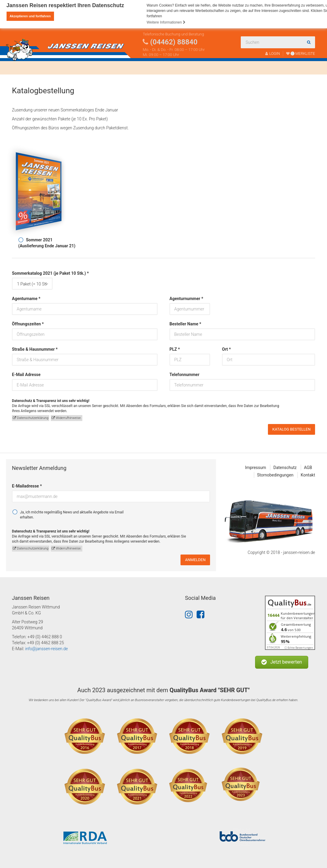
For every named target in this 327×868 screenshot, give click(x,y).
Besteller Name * (185, 324)
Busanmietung (68, 68)
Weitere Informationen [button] (166, 22)
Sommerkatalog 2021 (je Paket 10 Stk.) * (32, 273)
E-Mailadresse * (27, 486)
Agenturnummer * (186, 299)
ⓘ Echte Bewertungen (299, 648)
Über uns (107, 68)
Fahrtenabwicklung (153, 68)
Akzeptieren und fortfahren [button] (30, 16)
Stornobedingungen (275, 475)
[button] (282, 662)
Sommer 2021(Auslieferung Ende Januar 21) (47, 243)
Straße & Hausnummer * (35, 349)
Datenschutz (285, 468)
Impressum (255, 468)
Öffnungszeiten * (28, 324)
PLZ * (175, 349)
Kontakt (246, 68)
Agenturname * (26, 299)
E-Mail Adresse (26, 375)
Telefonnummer (184, 375)
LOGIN (273, 53)
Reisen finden (26, 68)
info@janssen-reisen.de (46, 649)
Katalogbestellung (207, 68)
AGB (308, 468)
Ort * (226, 349)
